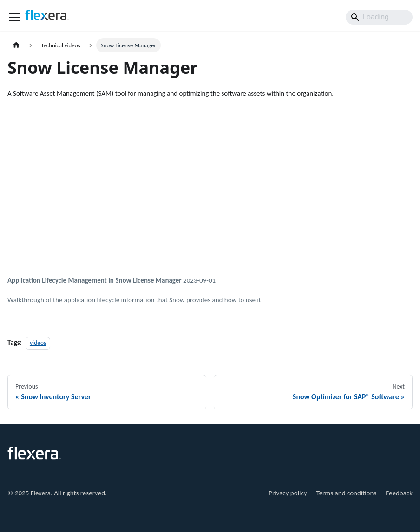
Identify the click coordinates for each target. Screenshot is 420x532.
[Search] (379, 17)
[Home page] (16, 45)
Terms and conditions (347, 493)
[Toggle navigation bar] (14, 17)
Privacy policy (288, 493)
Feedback (399, 493)
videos (38, 343)
